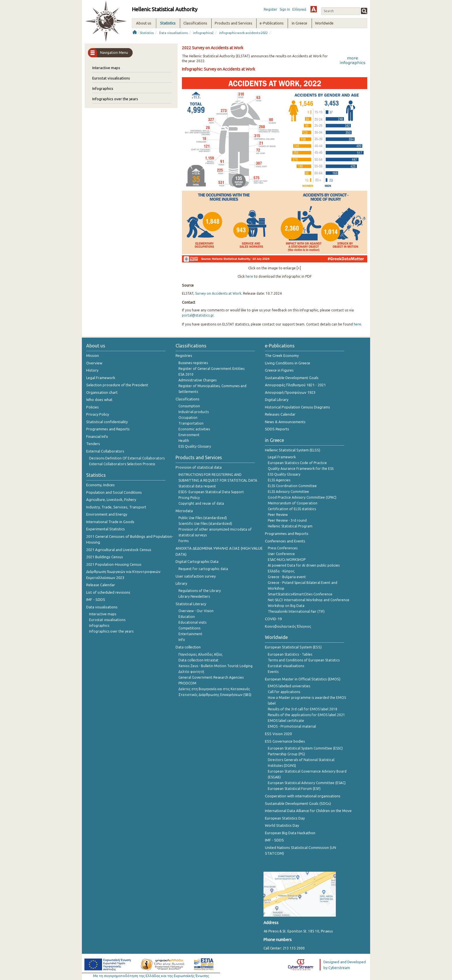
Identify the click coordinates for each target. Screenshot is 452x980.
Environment (189, 435)
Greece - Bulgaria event (287, 577)
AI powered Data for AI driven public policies (304, 565)
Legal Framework (101, 378)
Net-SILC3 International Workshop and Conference (309, 600)
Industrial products (194, 412)
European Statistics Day (285, 818)
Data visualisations (173, 33)
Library (181, 583)
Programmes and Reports (108, 429)
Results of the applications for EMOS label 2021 (306, 715)
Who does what (99, 400)
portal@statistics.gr (198, 315)
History (92, 370)
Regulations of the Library (200, 591)
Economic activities (194, 429)
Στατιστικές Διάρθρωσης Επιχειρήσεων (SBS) (215, 695)
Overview (94, 363)
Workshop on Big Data (286, 606)
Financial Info (97, 436)
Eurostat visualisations (111, 78)
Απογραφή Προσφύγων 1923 (290, 392)
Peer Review (278, 515)
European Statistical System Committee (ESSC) (305, 748)
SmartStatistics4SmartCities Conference (300, 594)
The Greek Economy (282, 355)
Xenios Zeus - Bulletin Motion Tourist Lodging (215, 666)
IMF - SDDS (96, 599)
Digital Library (277, 400)
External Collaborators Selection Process (122, 464)
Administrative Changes (197, 380)
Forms (183, 541)
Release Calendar (101, 585)
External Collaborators (105, 451)
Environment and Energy (107, 514)
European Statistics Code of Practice (297, 463)
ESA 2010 (186, 374)
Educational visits (192, 622)
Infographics (103, 88)
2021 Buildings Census (105, 557)
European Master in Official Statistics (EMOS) (303, 679)
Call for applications (284, 692)
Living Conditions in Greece (288, 363)
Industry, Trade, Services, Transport (116, 507)
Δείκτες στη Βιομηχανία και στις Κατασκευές (214, 689)
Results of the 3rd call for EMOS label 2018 (303, 709)
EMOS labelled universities (289, 686)
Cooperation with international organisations (303, 796)
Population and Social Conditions (114, 492)
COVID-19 (273, 619)
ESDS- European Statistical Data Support (211, 492)
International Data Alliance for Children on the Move (308, 811)
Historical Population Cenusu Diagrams (297, 407)
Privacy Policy (98, 414)
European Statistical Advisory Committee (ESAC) (307, 783)
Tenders (93, 444)
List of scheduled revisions (108, 592)
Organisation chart (102, 392)
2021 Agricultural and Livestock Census (119, 550)
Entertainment (190, 634)
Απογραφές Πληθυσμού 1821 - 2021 (295, 385)
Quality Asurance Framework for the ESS (301, 469)
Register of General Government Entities (211, 369)
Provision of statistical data (199, 467)
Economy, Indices (100, 485)
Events (273, 672)
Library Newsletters (194, 596)
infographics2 (203, 33)
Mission (93, 355)
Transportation (191, 423)
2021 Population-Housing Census (114, 564)
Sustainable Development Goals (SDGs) (298, 803)
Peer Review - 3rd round (287, 520)
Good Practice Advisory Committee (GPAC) (302, 497)
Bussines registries (193, 363)
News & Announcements (285, 422)
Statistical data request (197, 486)
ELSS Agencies (279, 480)
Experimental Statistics (106, 529)
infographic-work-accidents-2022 (243, 33)
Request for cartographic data (203, 569)
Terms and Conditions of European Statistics (304, 660)
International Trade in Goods (110, 522)
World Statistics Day (282, 825)
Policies (93, 407)
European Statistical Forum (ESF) (294, 789)
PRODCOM (187, 683)
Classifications (188, 399)
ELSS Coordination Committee (292, 486)
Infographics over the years (115, 99)
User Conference (281, 554)
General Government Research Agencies (211, 677)
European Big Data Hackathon (290, 833)
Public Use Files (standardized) (203, 518)
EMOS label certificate (286, 721)
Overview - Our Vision (196, 611)
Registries (184, 355)
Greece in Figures (279, 370)
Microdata (184, 511)
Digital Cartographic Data (197, 561)
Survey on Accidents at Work (218, 293)
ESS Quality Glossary (195, 446)
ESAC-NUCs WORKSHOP (287, 560)
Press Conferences (283, 548)
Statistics (147, 33)
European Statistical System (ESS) (293, 647)
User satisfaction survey (196, 576)
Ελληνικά (299, 9)
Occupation (188, 418)
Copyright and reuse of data (201, 503)
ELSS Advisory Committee (288, 492)
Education (187, 617)
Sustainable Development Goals (292, 378)
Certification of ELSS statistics (292, 509)
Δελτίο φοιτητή (191, 672)
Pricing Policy (189, 498)
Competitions (189, 628)
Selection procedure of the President (117, 385)
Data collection (188, 647)
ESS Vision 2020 (278, 734)
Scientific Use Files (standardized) (205, 524)
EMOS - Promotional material (292, 726)
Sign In (285, 9)
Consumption (189, 406)
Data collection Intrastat (198, 660)
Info (182, 640)
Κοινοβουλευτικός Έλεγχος (288, 626)
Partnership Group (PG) (286, 754)
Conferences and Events (285, 541)
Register (271, 9)
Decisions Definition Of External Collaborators (127, 458)
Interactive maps (106, 68)
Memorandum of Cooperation (293, 503)
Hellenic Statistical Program (290, 526)
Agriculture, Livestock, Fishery (111, 500)
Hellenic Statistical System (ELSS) (293, 450)
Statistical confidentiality (107, 422)
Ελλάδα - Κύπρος (281, 571)
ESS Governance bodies (285, 741)
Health (184, 441)
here (249, 276)
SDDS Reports (277, 429)
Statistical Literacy (191, 604)
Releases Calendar (280, 414)
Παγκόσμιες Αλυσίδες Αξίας (200, 654)
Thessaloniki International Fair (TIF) (296, 611)
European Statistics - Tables (290, 654)
